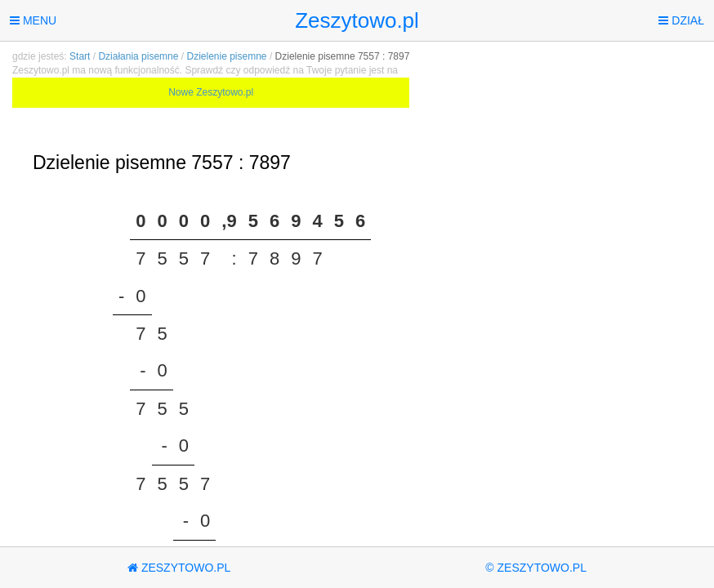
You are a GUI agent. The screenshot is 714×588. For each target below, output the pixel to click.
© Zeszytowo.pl (536, 568)
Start (80, 56)
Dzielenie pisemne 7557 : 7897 (343, 56)
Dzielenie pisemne (226, 56)
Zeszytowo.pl (357, 20)
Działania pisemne (138, 56)
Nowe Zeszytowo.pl (211, 92)
